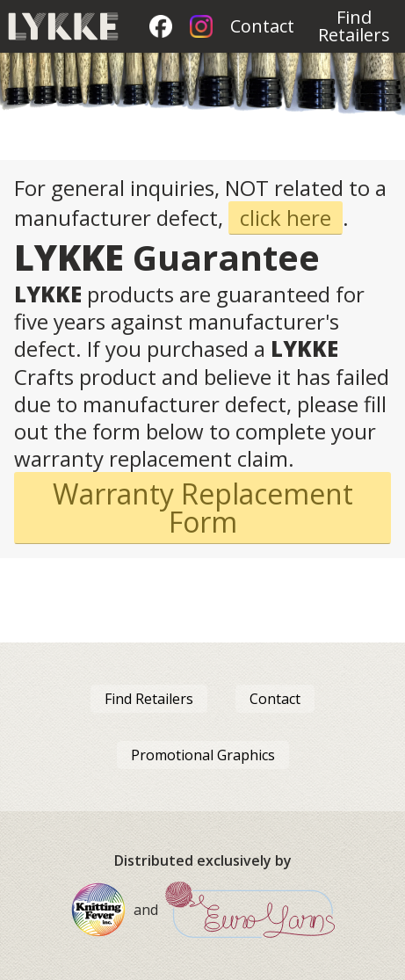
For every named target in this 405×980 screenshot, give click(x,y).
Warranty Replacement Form (203, 508)
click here (286, 218)
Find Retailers (354, 26)
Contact (262, 26)
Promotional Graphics (203, 755)
